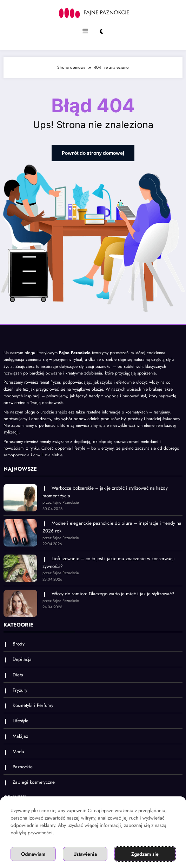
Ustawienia (85, 854)
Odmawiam (33, 854)
